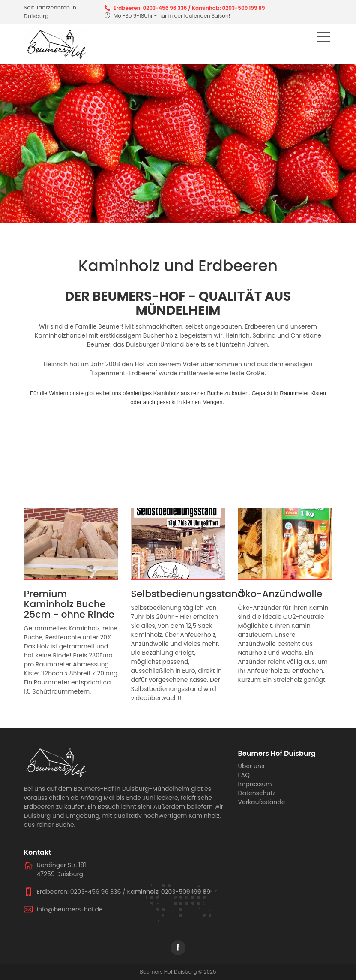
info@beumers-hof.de (70, 909)
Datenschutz (257, 793)
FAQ (244, 775)
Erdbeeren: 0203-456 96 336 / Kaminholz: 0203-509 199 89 (189, 8)
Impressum (255, 784)
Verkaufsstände (262, 802)
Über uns (251, 766)
